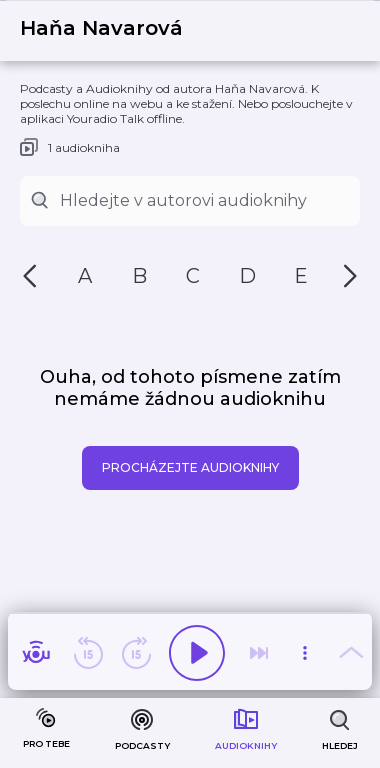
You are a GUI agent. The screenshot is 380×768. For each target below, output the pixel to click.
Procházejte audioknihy (190, 467)
